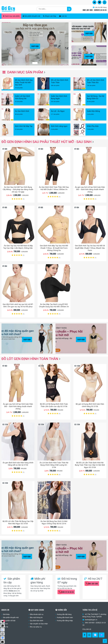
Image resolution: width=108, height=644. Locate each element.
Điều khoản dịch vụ (37, 614)
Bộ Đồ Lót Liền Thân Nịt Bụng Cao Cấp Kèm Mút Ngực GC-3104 (18, 522)
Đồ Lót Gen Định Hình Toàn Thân (30, 359)
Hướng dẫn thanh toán (65, 617)
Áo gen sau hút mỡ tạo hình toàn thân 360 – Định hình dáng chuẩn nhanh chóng (90, 189)
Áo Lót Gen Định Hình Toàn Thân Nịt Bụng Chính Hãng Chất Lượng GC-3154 (54, 465)
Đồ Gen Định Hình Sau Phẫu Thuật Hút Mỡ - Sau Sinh (46, 142)
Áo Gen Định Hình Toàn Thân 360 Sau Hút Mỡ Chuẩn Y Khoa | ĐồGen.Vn (54, 188)
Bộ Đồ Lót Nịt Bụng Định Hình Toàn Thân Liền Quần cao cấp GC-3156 (54, 405)
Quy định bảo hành (37, 621)
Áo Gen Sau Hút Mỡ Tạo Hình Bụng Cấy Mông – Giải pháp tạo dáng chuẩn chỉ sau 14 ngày (18, 189)
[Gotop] (105, 640)
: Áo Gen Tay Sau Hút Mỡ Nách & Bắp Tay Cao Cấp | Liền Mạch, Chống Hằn (18, 247)
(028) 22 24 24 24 (66, 592)
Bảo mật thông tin (36, 617)
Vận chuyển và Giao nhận (39, 624)
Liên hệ (63, 16)
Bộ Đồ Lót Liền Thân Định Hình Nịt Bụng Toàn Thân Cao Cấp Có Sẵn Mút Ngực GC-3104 (90, 465)
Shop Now (35, 46)
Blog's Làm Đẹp (50, 16)
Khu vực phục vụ (36, 627)
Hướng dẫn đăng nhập (65, 621)
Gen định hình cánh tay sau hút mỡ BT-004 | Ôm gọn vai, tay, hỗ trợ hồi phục (18, 305)
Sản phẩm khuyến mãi (31, 16)
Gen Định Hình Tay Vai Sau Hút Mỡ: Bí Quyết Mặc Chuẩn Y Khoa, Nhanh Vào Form (90, 248)
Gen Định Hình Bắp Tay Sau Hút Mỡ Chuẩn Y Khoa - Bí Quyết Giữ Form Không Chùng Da (54, 248)
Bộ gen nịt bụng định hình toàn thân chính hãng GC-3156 (90, 405)
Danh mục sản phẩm (11, 16)
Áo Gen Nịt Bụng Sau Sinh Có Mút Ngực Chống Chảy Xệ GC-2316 (54, 522)
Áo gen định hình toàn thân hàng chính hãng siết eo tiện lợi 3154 (18, 464)
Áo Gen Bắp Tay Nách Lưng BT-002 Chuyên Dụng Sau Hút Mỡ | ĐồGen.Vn (54, 305)
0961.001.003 (92, 583)
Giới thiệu (6, 614)
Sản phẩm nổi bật (9, 621)
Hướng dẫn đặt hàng (64, 614)
